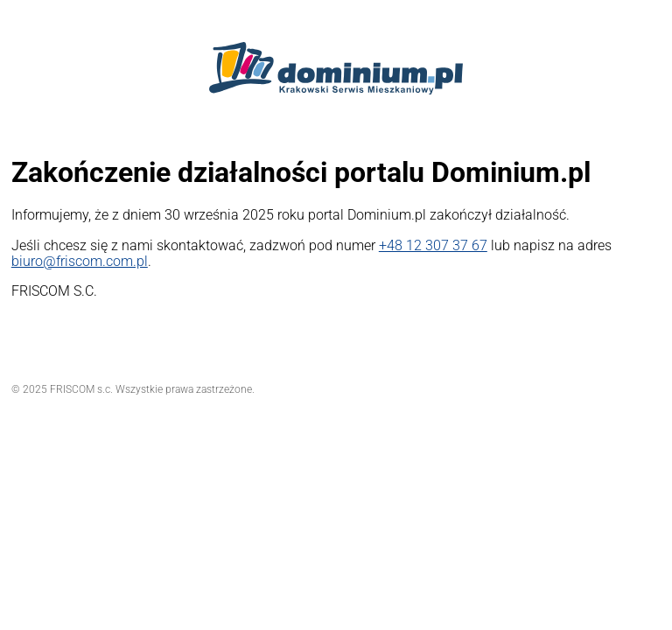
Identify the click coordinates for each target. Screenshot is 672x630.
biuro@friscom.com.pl (80, 261)
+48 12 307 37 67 (433, 245)
